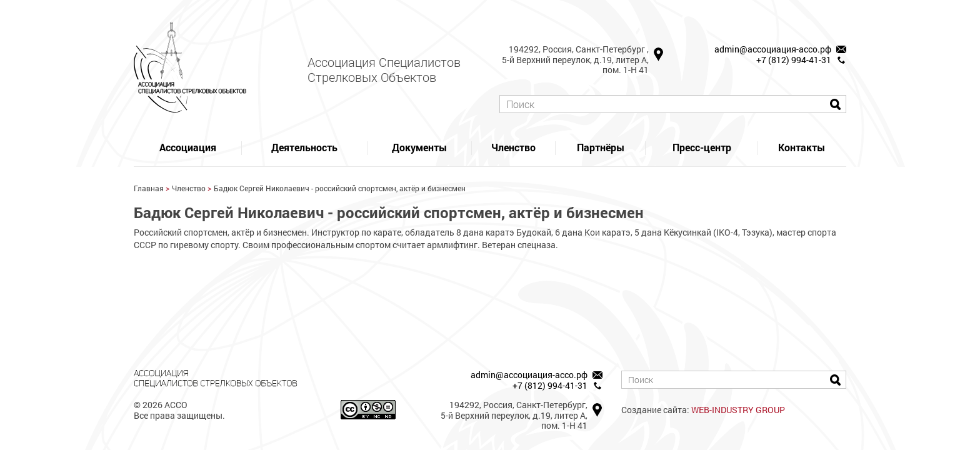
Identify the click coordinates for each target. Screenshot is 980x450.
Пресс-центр (702, 147)
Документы (419, 147)
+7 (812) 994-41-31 (794, 60)
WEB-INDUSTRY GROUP (738, 410)
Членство (513, 147)
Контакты (802, 147)
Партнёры (601, 147)
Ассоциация (188, 147)
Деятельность (304, 147)
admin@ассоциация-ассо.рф (773, 49)
